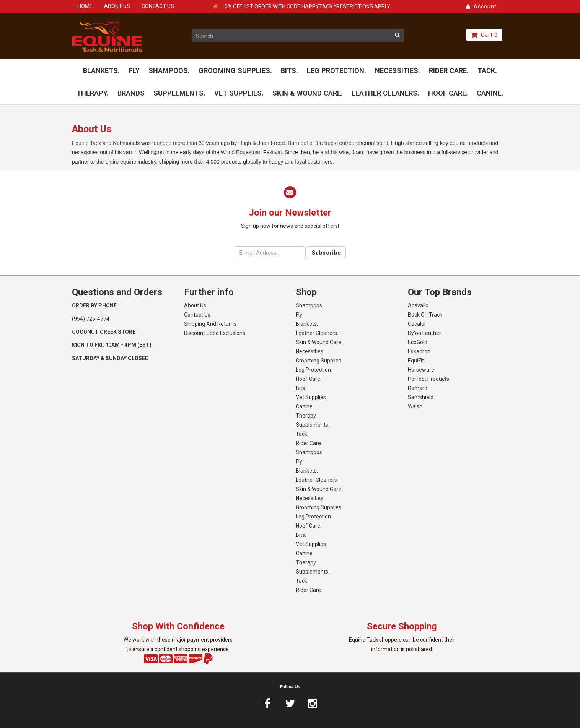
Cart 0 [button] (484, 35)
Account (481, 6)
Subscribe (326, 253)
